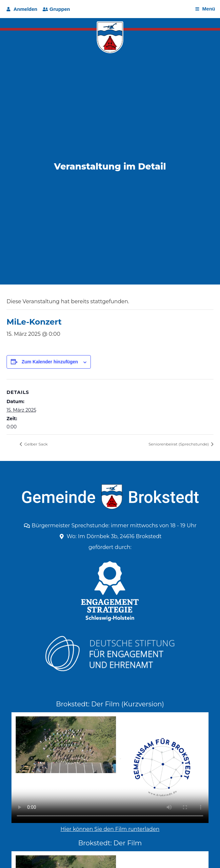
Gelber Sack (36, 444)
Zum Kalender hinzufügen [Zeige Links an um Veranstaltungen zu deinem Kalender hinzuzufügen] (50, 362)
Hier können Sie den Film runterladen (110, 829)
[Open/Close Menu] (205, 9)
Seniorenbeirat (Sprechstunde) (179, 444)
